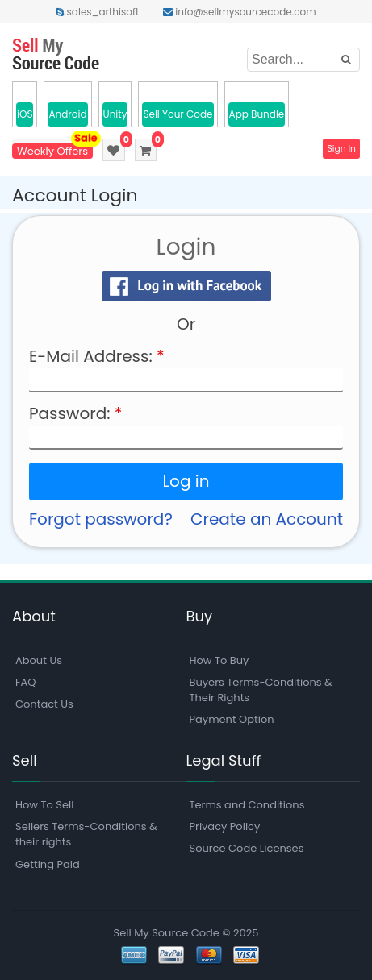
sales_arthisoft (97, 12)
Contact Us (44, 704)
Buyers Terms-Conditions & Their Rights (261, 690)
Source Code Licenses (247, 848)
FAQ (26, 682)
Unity (115, 114)
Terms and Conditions (247, 805)
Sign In (341, 149)
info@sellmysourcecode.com (240, 12)
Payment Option (232, 719)
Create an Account (267, 519)
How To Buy (219, 660)
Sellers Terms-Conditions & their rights (86, 834)
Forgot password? (101, 519)
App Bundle (257, 114)
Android (67, 114)
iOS (25, 114)
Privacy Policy (225, 826)
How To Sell (44, 805)
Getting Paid (48, 864)
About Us (39, 660)
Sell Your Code (178, 114)
